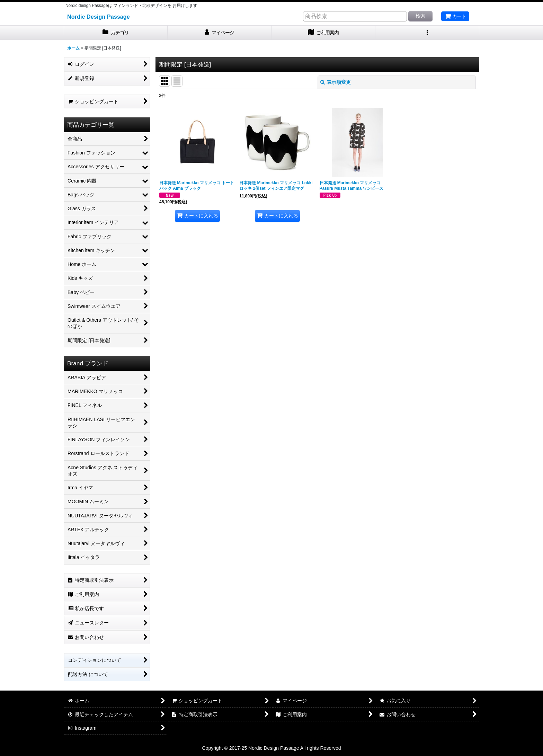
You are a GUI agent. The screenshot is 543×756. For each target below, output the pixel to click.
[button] (427, 33)
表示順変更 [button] (336, 82)
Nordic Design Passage (99, 17)
